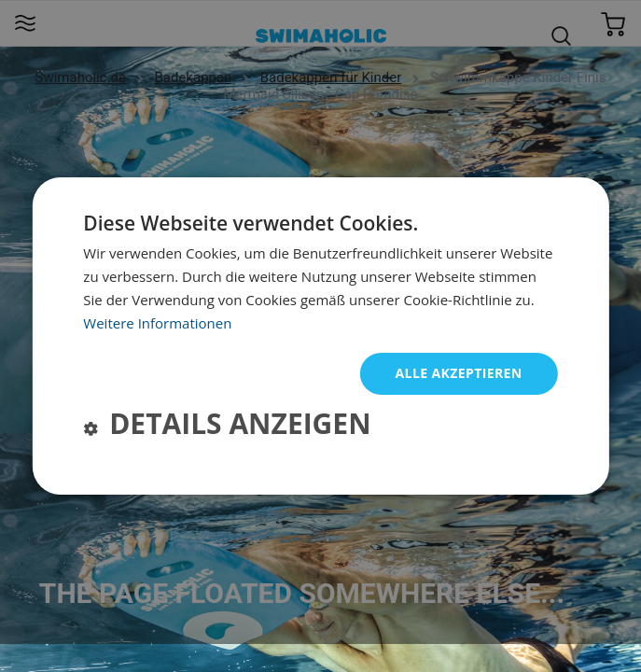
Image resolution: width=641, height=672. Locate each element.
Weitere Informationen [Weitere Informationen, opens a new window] (157, 323)
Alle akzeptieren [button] (459, 373)
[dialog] (320, 336)
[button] (227, 426)
